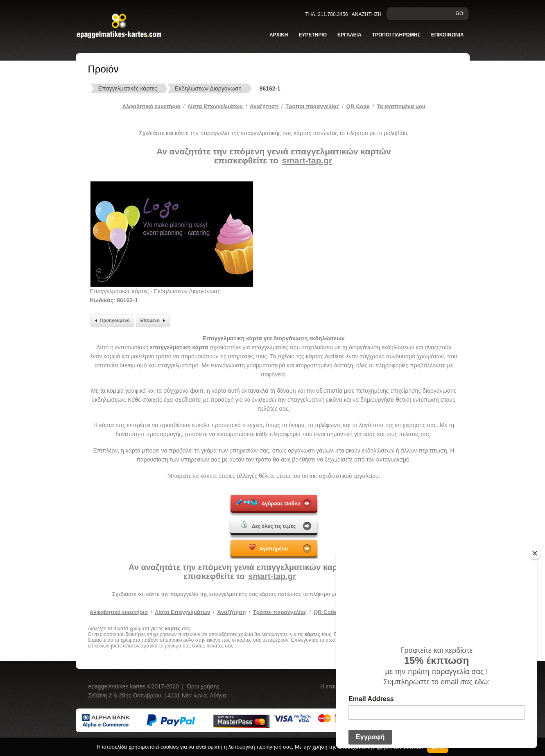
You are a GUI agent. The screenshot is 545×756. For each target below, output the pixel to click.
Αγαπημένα (268, 548)
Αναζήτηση (264, 106)
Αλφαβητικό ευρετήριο (151, 106)
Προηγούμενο (111, 321)
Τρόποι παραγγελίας (280, 612)
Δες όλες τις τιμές (268, 525)
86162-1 (270, 88)
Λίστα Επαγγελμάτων (216, 106)
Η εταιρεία (334, 686)
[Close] (535, 553)
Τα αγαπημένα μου (401, 106)
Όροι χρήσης (203, 686)
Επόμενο (154, 321)
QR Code (358, 106)
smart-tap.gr (307, 160)
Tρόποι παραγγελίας (312, 106)
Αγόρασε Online (268, 503)
